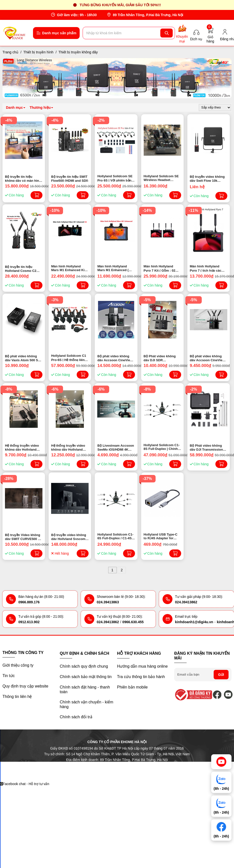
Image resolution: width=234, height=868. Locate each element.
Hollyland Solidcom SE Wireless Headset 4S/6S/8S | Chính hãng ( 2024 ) (162, 178)
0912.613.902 (29, 622)
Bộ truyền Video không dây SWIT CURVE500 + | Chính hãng (23, 537)
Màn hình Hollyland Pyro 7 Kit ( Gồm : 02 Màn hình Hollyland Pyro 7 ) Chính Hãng (160, 268)
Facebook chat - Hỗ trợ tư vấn (25, 784)
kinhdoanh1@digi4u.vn (194, 622)
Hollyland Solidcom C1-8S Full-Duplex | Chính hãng (162, 447)
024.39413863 (108, 602)
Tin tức (9, 676)
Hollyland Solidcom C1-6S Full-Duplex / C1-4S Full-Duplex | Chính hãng (115, 536)
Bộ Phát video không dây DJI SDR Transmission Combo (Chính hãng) (160, 358)
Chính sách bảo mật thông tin (86, 677)
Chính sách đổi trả (76, 717)
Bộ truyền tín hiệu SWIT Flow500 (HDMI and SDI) (70, 178)
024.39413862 (186, 602)
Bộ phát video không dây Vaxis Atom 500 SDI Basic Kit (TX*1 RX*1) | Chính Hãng (23, 358)
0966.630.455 (133, 622)
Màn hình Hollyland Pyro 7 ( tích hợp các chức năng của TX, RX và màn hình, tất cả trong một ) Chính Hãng (208, 268)
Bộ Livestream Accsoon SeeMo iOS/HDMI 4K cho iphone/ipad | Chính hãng (116, 447)
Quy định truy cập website (25, 686)
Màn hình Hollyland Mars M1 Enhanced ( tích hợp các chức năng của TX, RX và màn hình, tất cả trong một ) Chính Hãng (116, 268)
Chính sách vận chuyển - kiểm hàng (87, 704)
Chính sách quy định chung (84, 666)
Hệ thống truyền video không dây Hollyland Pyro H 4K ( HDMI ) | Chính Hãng (22, 447)
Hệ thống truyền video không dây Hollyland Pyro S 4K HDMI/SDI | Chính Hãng (68, 447)
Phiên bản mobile (133, 687)
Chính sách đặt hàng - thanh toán (85, 689)
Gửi (221, 675)
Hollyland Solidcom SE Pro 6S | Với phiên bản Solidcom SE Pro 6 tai (115, 178)
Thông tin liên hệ (17, 697)
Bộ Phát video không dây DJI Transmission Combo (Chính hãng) (206, 447)
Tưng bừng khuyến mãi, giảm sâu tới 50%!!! (120, 5)
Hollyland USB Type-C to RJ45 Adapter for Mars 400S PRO (161, 536)
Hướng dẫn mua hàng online (142, 666)
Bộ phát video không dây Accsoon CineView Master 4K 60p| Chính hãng (115, 358)
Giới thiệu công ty (18, 665)
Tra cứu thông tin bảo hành (141, 677)
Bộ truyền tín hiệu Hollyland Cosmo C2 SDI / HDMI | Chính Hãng (24, 268)
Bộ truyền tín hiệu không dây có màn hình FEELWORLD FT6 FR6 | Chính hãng (23, 178)
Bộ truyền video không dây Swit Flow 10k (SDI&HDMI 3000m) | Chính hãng (207, 178)
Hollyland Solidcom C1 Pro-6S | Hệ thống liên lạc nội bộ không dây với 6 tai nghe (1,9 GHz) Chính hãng (69, 358)
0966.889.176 (29, 602)
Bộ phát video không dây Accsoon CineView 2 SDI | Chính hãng (207, 358)
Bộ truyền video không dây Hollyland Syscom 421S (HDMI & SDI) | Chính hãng (69, 537)
